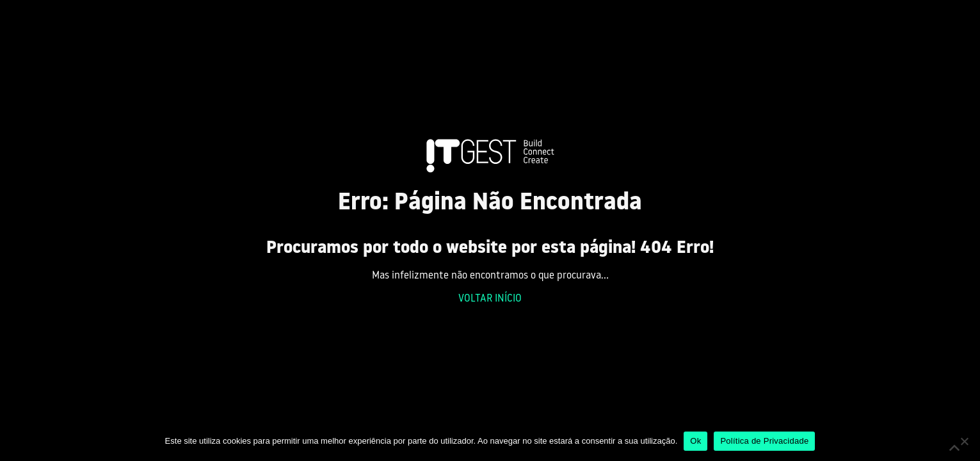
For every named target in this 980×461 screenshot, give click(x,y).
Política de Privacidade (764, 441)
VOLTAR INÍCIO (490, 299)
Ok (695, 441)
